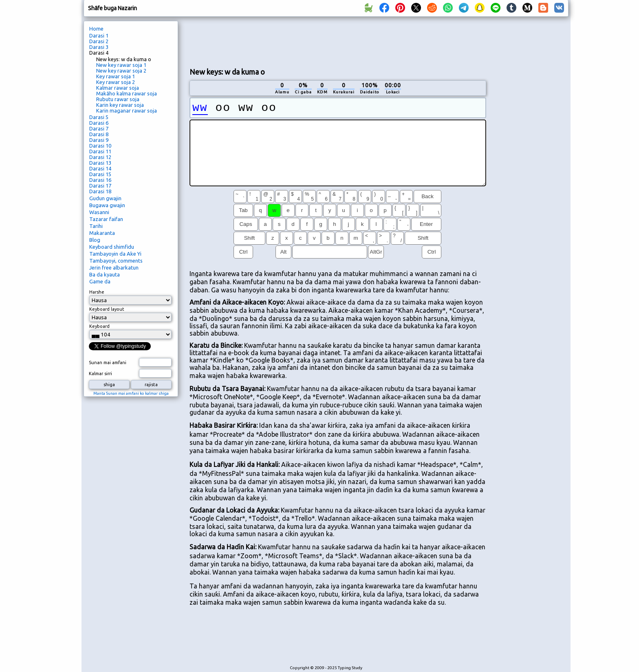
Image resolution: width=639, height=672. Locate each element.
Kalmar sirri (100, 374)
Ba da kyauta (105, 274)
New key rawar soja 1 (121, 65)
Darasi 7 (99, 128)
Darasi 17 (100, 186)
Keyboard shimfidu (112, 247)
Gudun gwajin (105, 198)
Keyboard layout (107, 309)
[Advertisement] (338, 41)
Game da (100, 281)
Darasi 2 (99, 41)
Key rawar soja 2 (116, 82)
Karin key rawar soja (120, 105)
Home (96, 29)
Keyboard (99, 326)
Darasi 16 (100, 180)
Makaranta (102, 233)
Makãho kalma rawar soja (127, 93)
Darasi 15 (100, 174)
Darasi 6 (99, 123)
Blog (95, 240)
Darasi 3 (99, 47)
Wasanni (99, 212)
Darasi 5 (99, 117)
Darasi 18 (100, 191)
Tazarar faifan (106, 219)
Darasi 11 (100, 151)
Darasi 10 (100, 146)
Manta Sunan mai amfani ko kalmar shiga (131, 393)
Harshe (97, 292)
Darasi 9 (99, 140)
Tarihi (96, 226)
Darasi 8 (99, 134)
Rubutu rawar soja (118, 99)
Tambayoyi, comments (116, 261)
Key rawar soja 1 (116, 76)
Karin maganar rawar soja (127, 111)
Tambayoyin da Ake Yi (115, 254)
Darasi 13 (100, 163)
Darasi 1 (99, 35)
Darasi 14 (100, 168)
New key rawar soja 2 (121, 71)
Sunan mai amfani (108, 363)
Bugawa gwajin (107, 205)
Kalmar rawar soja (118, 88)
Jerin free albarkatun (114, 267)
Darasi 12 (100, 157)
